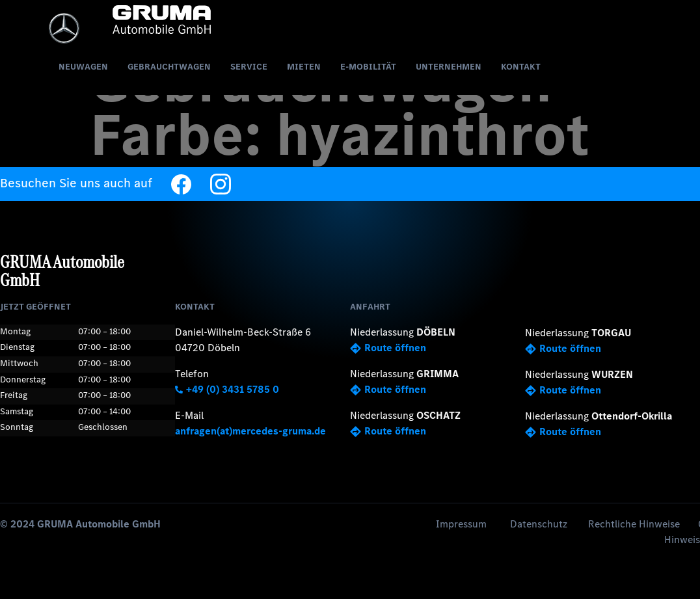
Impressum (461, 524)
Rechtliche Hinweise (634, 524)
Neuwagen (83, 67)
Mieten (304, 67)
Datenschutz (539, 524)
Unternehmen (449, 67)
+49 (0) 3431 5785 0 (227, 389)
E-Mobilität (368, 67)
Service (249, 67)
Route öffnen (388, 348)
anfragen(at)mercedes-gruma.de (250, 431)
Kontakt (521, 67)
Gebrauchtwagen (169, 67)
